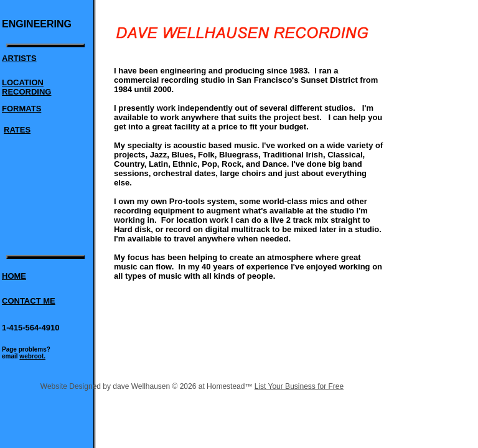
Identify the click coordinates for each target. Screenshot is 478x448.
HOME (14, 276)
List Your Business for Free (299, 386)
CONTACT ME (29, 301)
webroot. (32, 356)
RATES (17, 130)
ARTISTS (19, 58)
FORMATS (21, 109)
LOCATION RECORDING (26, 87)
